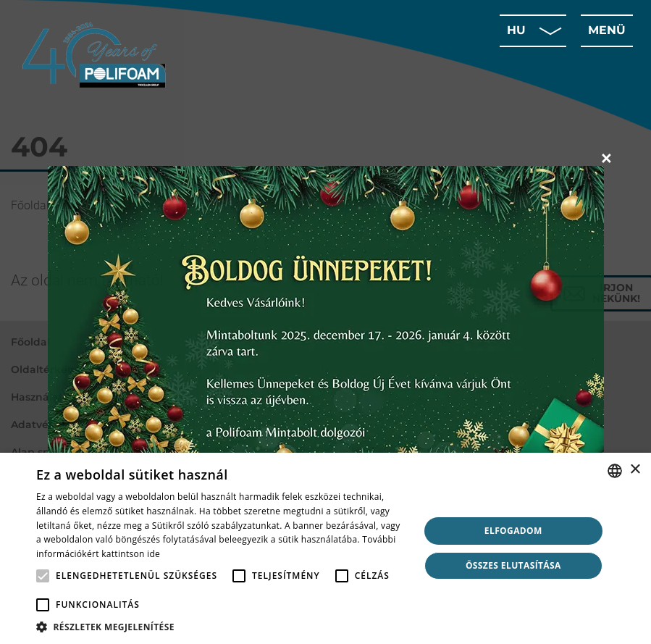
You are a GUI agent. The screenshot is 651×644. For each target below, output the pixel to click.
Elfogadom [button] (513, 531)
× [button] (635, 470)
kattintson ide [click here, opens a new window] (131, 554)
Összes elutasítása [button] (513, 565)
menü (607, 30)
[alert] (325, 548)
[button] (222, 626)
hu (516, 30)
